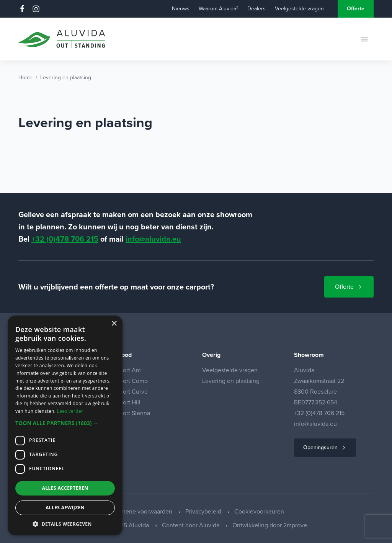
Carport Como (129, 381)
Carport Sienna (130, 413)
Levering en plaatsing (231, 381)
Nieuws (181, 9)
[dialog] (65, 425)
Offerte (356, 9)
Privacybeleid (204, 511)
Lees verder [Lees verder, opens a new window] (70, 411)
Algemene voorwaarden (141, 511)
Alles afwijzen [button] (65, 508)
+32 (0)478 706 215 (65, 239)
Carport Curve (129, 392)
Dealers (256, 9)
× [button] (114, 324)
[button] (65, 423)
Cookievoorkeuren (259, 511)
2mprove (295, 525)
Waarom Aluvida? (218, 9)
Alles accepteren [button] (65, 488)
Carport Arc (126, 370)
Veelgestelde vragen (299, 9)
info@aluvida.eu (153, 239)
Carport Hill (125, 402)
